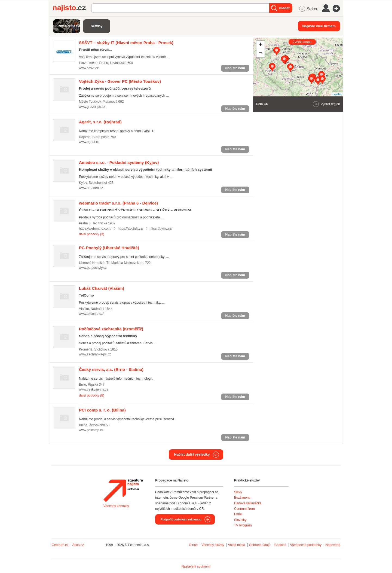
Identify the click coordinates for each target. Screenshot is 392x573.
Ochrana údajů (260, 545)
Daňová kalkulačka (248, 503)
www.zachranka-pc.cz (95, 354)
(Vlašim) (102, 288)
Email (238, 514)
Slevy (238, 492)
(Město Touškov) (120, 81)
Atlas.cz (78, 545)
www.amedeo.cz (91, 188)
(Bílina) (102, 410)
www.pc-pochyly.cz (93, 268)
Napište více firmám (319, 26)
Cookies (280, 545)
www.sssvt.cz (89, 68)
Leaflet (337, 94)
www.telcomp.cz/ (91, 314)
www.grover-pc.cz (92, 107)
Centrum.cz (60, 545)
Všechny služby (213, 545)
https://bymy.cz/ (161, 228)
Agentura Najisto (123, 490)
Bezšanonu (242, 498)
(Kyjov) (119, 162)
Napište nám (235, 68)
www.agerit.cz (89, 142)
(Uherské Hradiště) (109, 248)
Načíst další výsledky (192, 454)
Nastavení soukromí (196, 566)
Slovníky (240, 520)
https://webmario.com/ (95, 228)
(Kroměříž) (111, 329)
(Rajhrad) (100, 122)
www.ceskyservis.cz (94, 389)
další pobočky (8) (92, 395)
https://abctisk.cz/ (130, 228)
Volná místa (237, 545)
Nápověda (333, 545)
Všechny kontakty (116, 506)
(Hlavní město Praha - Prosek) (126, 43)
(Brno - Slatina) (111, 369)
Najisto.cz (72, 8)
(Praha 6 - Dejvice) (118, 203)
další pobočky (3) (92, 234)
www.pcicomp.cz (91, 430)
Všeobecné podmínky (306, 545)
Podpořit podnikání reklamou (181, 519)
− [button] (261, 53)
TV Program (243, 525)
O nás (193, 545)
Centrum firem (244, 509)
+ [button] (261, 45)
